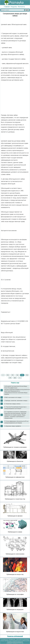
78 (27, 375)
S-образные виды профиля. (13, 426)
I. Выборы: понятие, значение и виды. (16, 401)
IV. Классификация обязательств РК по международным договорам (16, 422)
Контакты (21, 7)
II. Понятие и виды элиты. (13, 404)
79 (10, 378)
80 (15, 378)
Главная (7, 7)
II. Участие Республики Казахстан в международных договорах (15, 408)
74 (8, 375)
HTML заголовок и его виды (13, 397)
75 (13, 375)
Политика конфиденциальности (15, 642)
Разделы (14, 7)
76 (17, 375)
